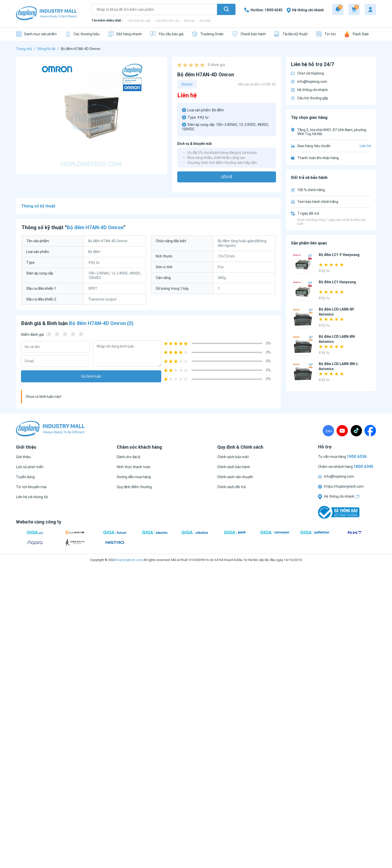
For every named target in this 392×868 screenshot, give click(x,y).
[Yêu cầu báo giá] (167, 34)
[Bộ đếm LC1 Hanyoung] (303, 291)
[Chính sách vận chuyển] (235, 477)
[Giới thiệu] (23, 457)
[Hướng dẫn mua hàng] (134, 477)
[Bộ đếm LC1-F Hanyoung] (303, 264)
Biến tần (189, 21)
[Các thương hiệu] (82, 34)
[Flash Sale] (356, 34)
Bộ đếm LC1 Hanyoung (337, 282)
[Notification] (338, 9)
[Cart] (354, 9)
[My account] (370, 9)
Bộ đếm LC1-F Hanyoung (339, 255)
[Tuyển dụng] (25, 477)
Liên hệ (227, 177)
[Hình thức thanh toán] (134, 467)
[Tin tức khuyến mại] (31, 487)
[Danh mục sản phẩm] (36, 34)
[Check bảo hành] (249, 34)
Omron (187, 84)
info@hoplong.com (309, 82)
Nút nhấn (205, 21)
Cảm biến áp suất (139, 21)
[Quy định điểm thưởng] (134, 487)
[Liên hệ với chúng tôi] (32, 497)
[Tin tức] (326, 34)
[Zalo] (328, 431)
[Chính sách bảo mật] (233, 457)
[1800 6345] (263, 10)
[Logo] (46, 14)
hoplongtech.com (129, 560)
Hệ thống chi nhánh (309, 90)
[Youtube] (342, 431)
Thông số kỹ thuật (38, 206)
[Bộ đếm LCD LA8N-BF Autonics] (303, 319)
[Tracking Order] (208, 34)
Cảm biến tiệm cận (167, 21)
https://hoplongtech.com (341, 486)
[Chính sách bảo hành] (234, 467)
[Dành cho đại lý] (128, 457)
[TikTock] (356, 431)
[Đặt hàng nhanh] (125, 34)
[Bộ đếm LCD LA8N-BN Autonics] (303, 346)
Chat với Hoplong (307, 73)
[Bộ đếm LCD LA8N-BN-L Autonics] (303, 373)
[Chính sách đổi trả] (231, 487)
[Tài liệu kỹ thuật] (291, 34)
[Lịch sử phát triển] (30, 467)
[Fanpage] (370, 431)
